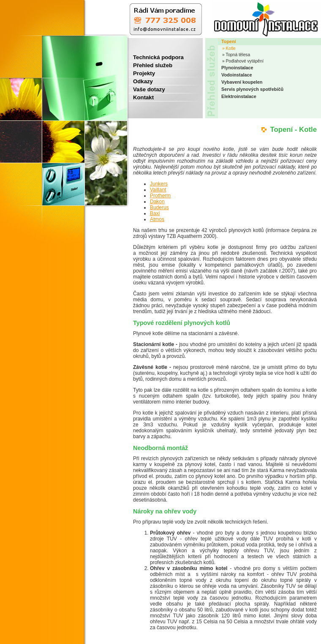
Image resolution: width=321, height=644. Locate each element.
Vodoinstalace (237, 75)
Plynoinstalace (237, 68)
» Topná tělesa (236, 55)
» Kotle (229, 48)
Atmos (157, 219)
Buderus (159, 207)
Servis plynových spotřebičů (252, 89)
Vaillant (158, 190)
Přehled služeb (151, 65)
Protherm (160, 196)
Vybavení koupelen (242, 82)
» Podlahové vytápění (243, 61)
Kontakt (141, 97)
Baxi (155, 213)
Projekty (142, 73)
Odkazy (141, 81)
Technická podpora (156, 57)
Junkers (159, 184)
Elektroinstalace (239, 96)
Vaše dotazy (147, 89)
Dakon (157, 202)
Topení (229, 41)
